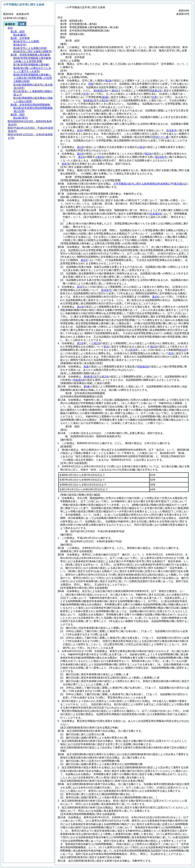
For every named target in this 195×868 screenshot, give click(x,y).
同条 (91, 84)
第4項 (115, 91)
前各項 (65, 164)
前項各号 (171, 130)
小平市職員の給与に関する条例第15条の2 (150, 184)
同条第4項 (79, 380)
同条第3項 (143, 367)
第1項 (80, 147)
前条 (86, 367)
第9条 (87, 386)
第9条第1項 (100, 91)
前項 (80, 130)
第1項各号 (161, 157)
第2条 (108, 80)
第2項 (105, 100)
